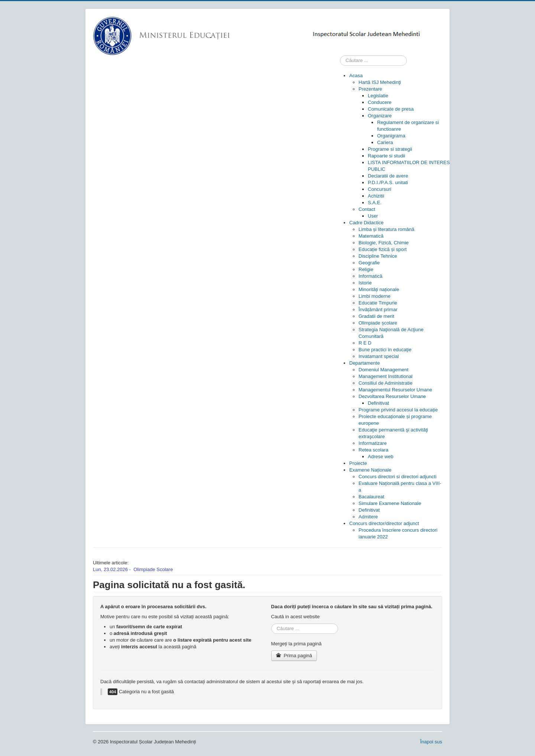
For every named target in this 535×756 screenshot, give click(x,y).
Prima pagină (294, 656)
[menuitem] (356, 76)
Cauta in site (340, 56)
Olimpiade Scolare (153, 569)
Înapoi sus (431, 742)
